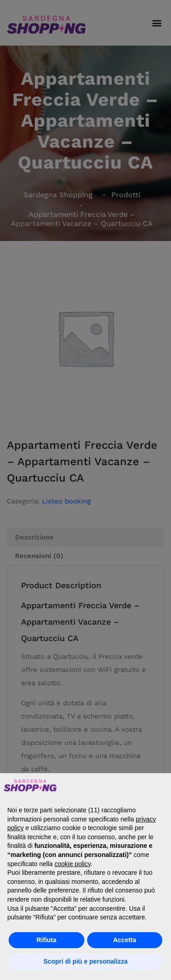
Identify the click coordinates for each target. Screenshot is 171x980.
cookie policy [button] (73, 864)
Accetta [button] (125, 940)
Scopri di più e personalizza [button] (85, 961)
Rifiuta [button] (47, 940)
